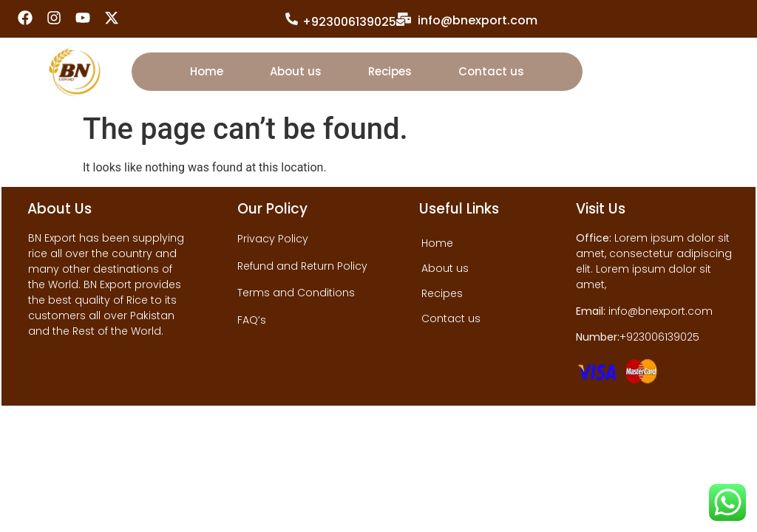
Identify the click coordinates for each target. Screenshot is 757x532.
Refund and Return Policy (302, 266)
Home (207, 71)
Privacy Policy (273, 239)
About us (296, 71)
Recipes (390, 71)
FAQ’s (252, 320)
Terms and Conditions (296, 293)
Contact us (491, 71)
